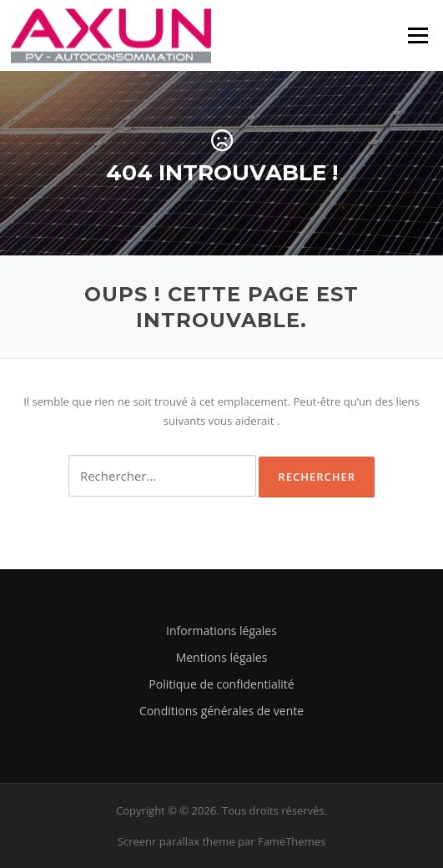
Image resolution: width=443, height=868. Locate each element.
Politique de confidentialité (221, 684)
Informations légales (221, 631)
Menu (418, 35)
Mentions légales (222, 657)
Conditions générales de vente (221, 711)
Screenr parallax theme (176, 841)
